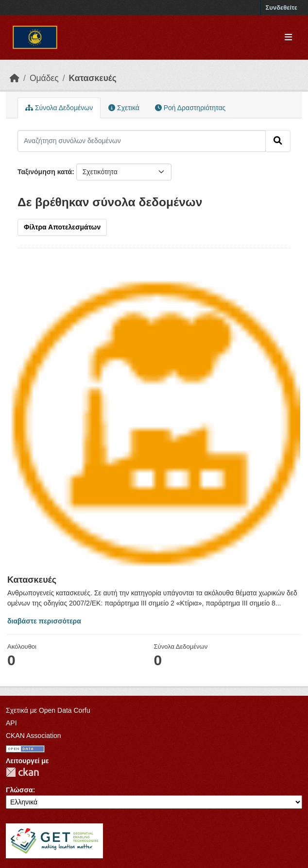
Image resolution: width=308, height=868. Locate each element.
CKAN (22, 772)
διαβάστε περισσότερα (44, 621)
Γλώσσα (19, 790)
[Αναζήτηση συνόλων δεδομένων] (142, 141)
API (11, 723)
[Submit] (278, 141)
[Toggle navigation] (288, 38)
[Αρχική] (15, 78)
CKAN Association (34, 736)
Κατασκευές (93, 78)
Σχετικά (124, 108)
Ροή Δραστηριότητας (190, 108)
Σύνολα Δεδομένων (59, 108)
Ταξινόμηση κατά (45, 172)
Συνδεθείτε (282, 8)
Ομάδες (44, 78)
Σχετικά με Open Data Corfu (48, 710)
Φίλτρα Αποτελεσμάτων (62, 227)
